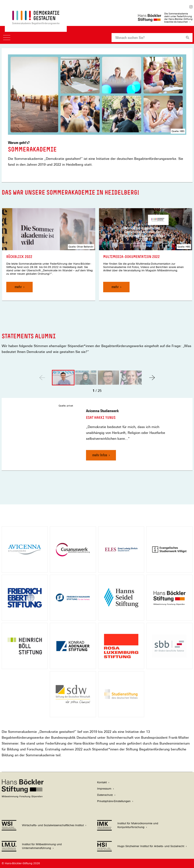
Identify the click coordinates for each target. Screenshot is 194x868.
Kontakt (102, 782)
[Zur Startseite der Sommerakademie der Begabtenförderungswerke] (36, 22)
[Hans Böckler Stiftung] (23, 797)
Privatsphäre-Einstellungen (114, 801)
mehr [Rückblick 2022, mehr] (18, 287)
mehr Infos (100, 455)
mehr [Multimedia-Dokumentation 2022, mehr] (115, 287)
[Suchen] (188, 38)
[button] (152, 378)
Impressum (104, 789)
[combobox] (147, 38)
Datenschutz (105, 795)
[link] (49, 255)
